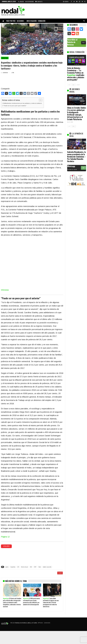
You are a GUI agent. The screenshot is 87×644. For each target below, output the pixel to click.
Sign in (66, 2)
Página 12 (5, 537)
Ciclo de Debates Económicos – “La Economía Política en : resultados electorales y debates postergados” (76, 74)
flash (40, 567)
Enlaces (21, 2)
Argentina (5, 58)
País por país (11, 21)
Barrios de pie (25, 567)
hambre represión (47, 567)
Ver (83, 168)
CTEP (35, 567)
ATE (18, 567)
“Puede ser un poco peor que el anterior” (15, 106)
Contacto (39, 2)
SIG (74, 85)
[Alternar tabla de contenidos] (40, 100)
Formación (42, 21)
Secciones (20, 21)
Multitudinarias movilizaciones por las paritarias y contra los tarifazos (23, 103)
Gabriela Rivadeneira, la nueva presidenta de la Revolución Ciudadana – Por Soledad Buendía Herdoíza (76, 157)
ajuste (7, 567)
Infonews (5, 290)
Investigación (32, 21)
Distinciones (30, 2)
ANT (69, 85)
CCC (31, 567)
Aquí (84, 43)
